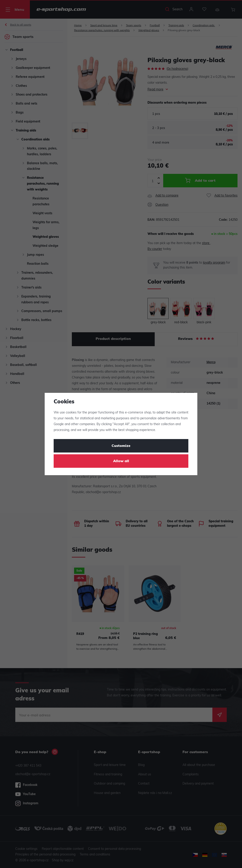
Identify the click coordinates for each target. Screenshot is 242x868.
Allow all (121, 461)
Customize (121, 446)
